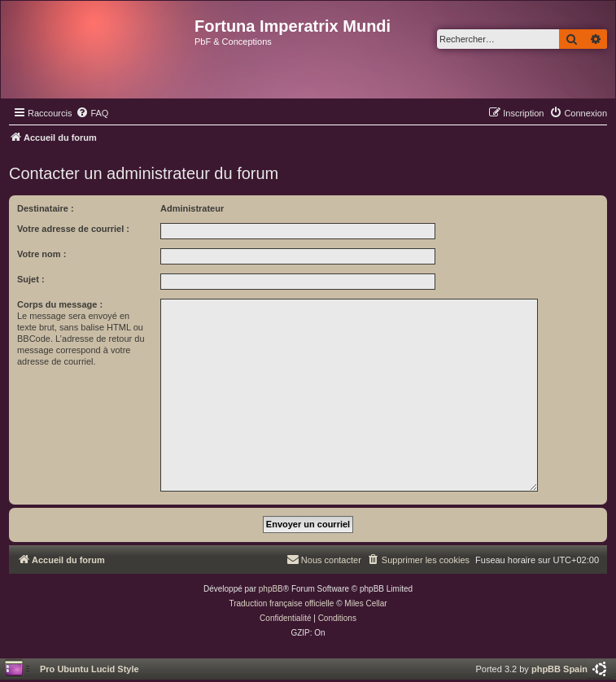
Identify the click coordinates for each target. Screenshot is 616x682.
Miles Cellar (365, 603)
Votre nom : (42, 254)
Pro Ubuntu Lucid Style (90, 669)
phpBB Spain (559, 669)
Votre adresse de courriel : (73, 229)
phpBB (271, 589)
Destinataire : (46, 208)
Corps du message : (60, 304)
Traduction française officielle (281, 603)
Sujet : (31, 279)
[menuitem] (92, 113)
